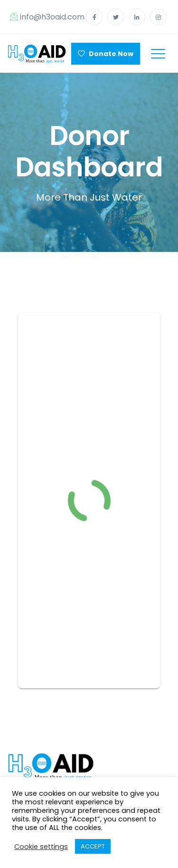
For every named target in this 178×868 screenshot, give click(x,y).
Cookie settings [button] (41, 847)
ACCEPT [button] (93, 846)
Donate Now (106, 54)
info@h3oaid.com (47, 17)
